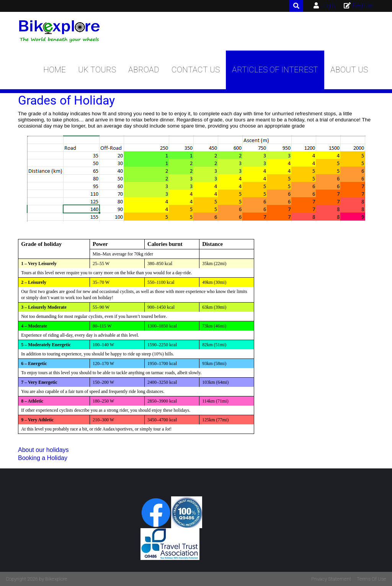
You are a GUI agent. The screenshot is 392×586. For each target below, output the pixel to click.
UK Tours (97, 70)
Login (328, 6)
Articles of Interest (275, 70)
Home (55, 70)
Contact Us (196, 70)
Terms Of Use (372, 579)
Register (363, 6)
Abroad (144, 70)
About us (349, 70)
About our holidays (43, 450)
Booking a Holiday (43, 458)
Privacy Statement (331, 579)
